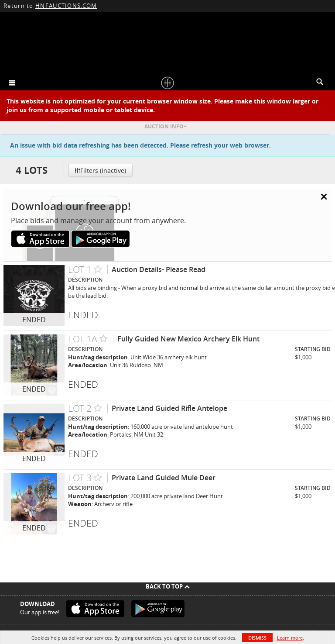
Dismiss (257, 638)
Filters (100, 170)
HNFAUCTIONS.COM (66, 6)
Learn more (290, 638)
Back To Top (168, 586)
